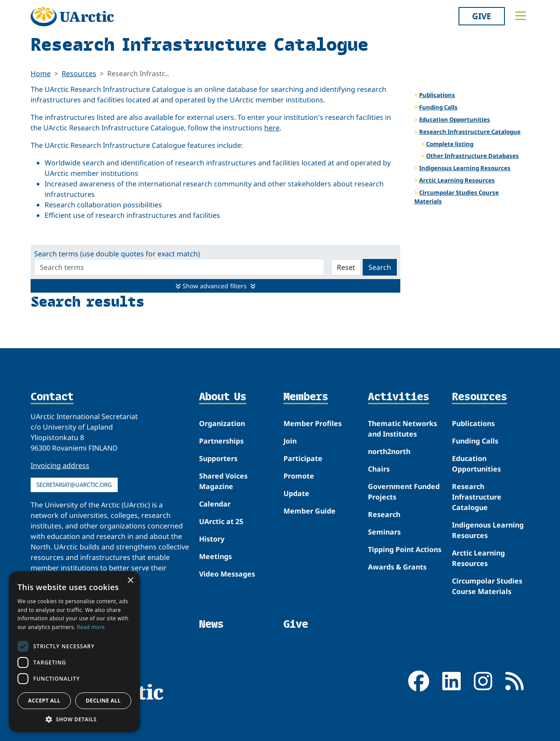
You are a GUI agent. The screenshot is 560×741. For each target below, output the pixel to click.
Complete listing (450, 144)
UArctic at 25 (221, 521)
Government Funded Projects (404, 492)
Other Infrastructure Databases (472, 156)
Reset (346, 267)
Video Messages (227, 574)
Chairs (379, 469)
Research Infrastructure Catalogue (470, 132)
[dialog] (74, 652)
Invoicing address (60, 465)
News (211, 624)
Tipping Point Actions (405, 549)
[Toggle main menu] (521, 16)
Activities (399, 397)
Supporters (218, 458)
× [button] (130, 581)
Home (41, 73)
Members (306, 397)
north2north (389, 451)
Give (482, 16)
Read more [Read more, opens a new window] (91, 627)
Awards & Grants (397, 567)
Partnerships (221, 441)
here (272, 128)
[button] (74, 719)
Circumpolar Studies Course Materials (457, 197)
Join (290, 441)
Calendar (215, 504)
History (212, 539)
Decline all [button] (103, 701)
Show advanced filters (216, 286)
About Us (223, 397)
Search (380, 267)
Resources (79, 73)
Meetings (215, 556)
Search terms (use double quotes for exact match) (117, 254)
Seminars (384, 532)
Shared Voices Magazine (223, 481)
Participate (303, 458)
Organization (222, 423)
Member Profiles (313, 423)
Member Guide (310, 511)
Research (384, 514)
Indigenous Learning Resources (465, 168)
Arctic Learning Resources (457, 180)
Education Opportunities (455, 119)
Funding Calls (438, 107)
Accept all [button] (44, 701)
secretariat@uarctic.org (74, 485)
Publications (437, 95)
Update (296, 493)
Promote (299, 476)
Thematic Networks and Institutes (402, 429)
